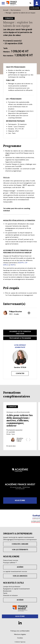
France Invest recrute (11, 560)
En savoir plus (11, 446)
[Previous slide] (27, 440)
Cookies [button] (20, 638)
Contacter (20, 373)
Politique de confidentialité (20, 631)
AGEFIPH (21, 263)
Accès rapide (35, 8)
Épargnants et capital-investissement (16, 589)
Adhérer (20, 567)
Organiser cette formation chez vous (20, 333)
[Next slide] (30, 440)
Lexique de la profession (12, 587)
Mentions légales (20, 634)
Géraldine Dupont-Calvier (20, 440)
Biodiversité (7, 591)
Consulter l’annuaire (20, 544)
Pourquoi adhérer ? (10, 563)
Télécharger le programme (20, 338)
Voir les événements (20, 550)
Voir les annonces (20, 576)
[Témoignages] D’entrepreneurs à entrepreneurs (20, 540)
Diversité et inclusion (10, 595)
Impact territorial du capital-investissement (19, 537)
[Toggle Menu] (3, 3)
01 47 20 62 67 (20, 489)
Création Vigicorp (20, 642)
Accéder (20, 600)
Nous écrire (20, 500)
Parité (5, 593)
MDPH (13, 265)
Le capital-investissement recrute (15, 571)
